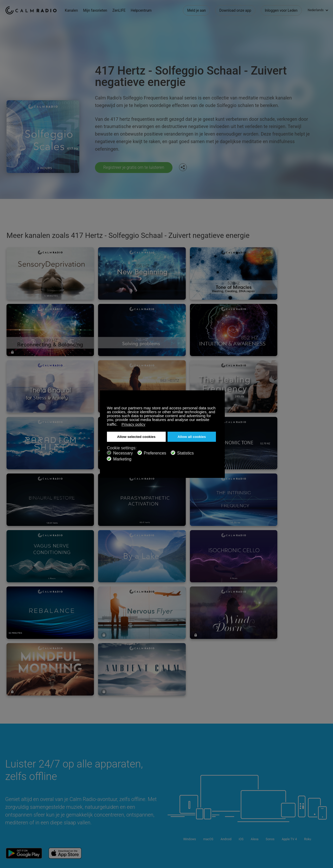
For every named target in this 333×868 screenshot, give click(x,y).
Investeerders (138, 816)
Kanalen (73, 10)
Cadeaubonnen (17, 799)
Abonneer (74, 791)
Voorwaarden (16, 816)
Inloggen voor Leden (281, 10)
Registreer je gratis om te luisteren (134, 167)
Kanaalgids (136, 808)
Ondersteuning (17, 791)
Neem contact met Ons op (148, 791)
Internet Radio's (18, 808)
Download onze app (235, 10)
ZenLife (72, 799)
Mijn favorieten (97, 10)
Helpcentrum (143, 10)
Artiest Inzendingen (81, 808)
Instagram (324, 790)
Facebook (290, 790)
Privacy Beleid (77, 816)
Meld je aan (196, 10)
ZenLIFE (120, 10)
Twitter (307, 790)
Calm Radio (32, 10)
